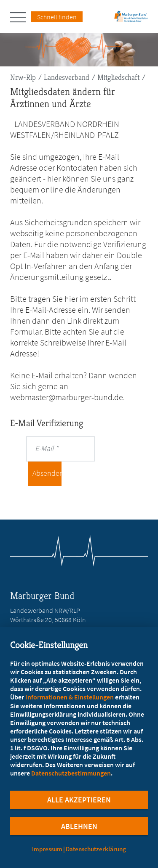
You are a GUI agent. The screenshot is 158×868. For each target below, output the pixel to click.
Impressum (47, 849)
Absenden (47, 473)
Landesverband (67, 77)
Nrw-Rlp (23, 77)
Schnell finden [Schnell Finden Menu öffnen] (57, 17)
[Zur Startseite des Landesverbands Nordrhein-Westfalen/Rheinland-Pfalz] (131, 19)
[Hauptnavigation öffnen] (21, 17)
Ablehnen (79, 826)
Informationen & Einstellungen (70, 697)
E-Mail (44, 448)
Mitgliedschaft (118, 77)
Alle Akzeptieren (79, 800)
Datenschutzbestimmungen (71, 773)
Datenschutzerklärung (96, 849)
